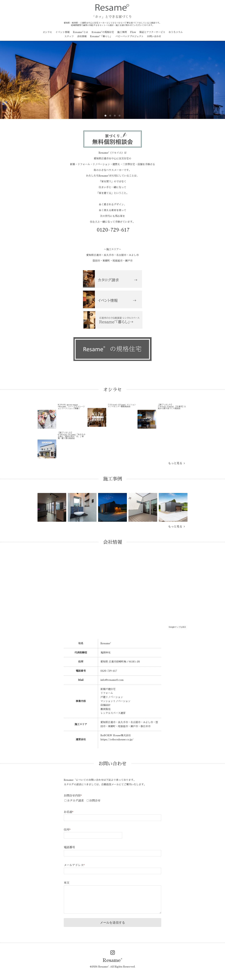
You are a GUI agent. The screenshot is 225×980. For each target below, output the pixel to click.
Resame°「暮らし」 (101, 36)
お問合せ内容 (73, 796)
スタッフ (69, 36)
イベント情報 (62, 32)
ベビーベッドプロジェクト (130, 36)
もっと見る (176, 463)
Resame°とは (80, 32)
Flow (133, 32)
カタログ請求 (75, 801)
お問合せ (95, 801)
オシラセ (47, 32)
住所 (67, 830)
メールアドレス (74, 865)
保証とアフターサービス (152, 32)
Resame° (112, 960)
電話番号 (69, 847)
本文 (67, 883)
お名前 (69, 812)
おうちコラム (176, 32)
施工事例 (122, 32)
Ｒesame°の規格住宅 (103, 32)
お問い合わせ (154, 36)
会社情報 (82, 36)
